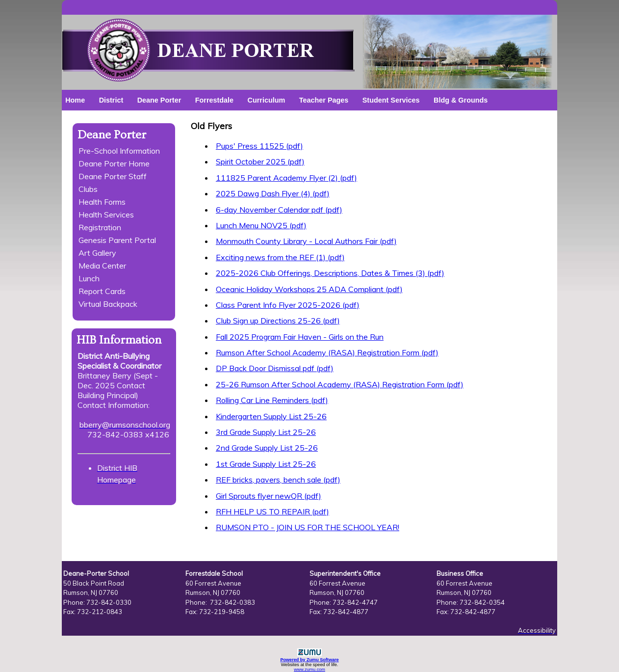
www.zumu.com (309, 670)
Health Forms (102, 202)
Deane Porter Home (114, 163)
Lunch (89, 278)
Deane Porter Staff (113, 176)
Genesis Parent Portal (117, 240)
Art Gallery (97, 253)
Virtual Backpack (108, 304)
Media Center (102, 266)
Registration (100, 227)
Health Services (106, 215)
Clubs (88, 189)
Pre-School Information (119, 151)
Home (75, 100)
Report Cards (102, 291)
